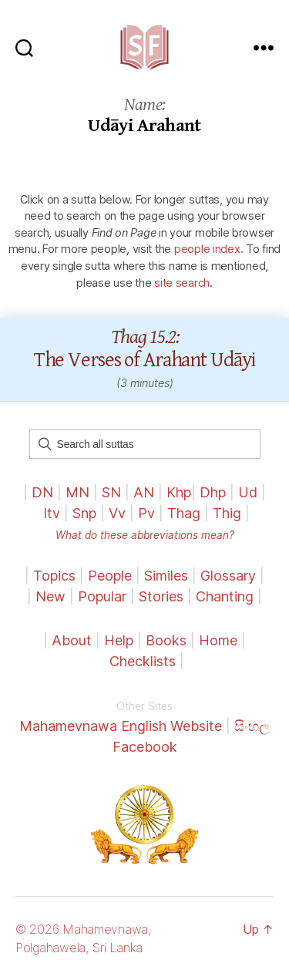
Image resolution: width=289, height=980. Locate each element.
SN (111, 492)
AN (144, 492)
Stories (161, 596)
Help (119, 640)
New (50, 596)
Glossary (228, 576)
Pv (146, 513)
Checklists (143, 661)
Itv (52, 513)
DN (42, 492)
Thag (184, 513)
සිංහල (252, 726)
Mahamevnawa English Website (121, 726)
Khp (179, 492)
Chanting (225, 596)
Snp (84, 513)
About (74, 640)
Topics (54, 576)
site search (182, 283)
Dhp (213, 492)
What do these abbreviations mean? (145, 535)
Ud (248, 492)
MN (77, 492)
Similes (166, 576)
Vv (117, 513)
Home (218, 640)
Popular (102, 596)
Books (166, 640)
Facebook (145, 747)
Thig (227, 513)
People (110, 576)
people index (207, 249)
